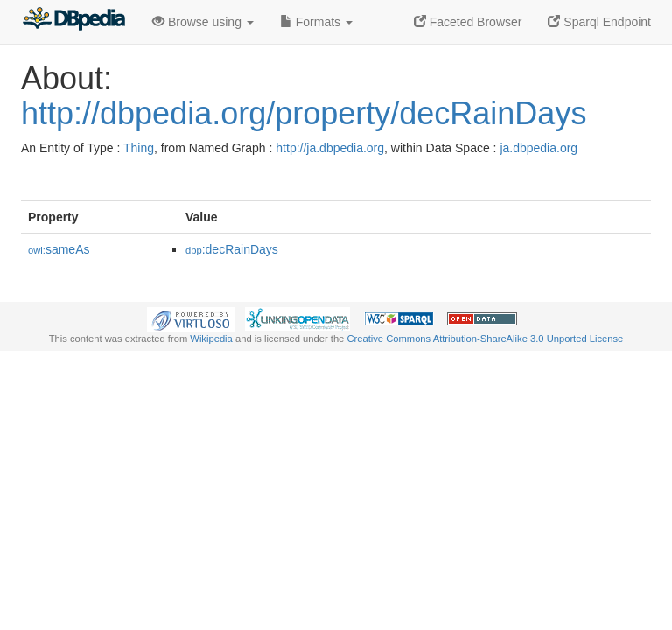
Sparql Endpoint (599, 22)
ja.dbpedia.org (539, 148)
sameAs (59, 249)
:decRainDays (232, 249)
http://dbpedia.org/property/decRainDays (304, 113)
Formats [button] (316, 22)
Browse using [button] (203, 22)
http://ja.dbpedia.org (330, 148)
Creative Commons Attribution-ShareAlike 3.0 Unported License (485, 339)
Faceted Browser (468, 22)
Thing (139, 148)
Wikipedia (211, 339)
